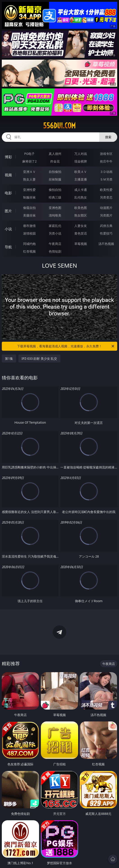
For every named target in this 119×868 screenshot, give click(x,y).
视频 (8, 175)
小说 (8, 229)
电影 (8, 193)
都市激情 (29, 226)
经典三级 (55, 197)
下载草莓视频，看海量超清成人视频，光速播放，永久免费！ (66, 346)
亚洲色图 (55, 208)
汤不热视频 (106, 244)
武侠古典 (106, 226)
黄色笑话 (81, 233)
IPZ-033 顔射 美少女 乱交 (39, 358)
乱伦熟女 (81, 197)
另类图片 (106, 215)
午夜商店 (55, 244)
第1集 (9, 358)
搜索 (108, 137)
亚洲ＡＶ (29, 172)
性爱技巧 (106, 233)
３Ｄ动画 (106, 172)
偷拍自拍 (55, 190)
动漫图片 (106, 208)
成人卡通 (81, 190)
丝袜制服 (55, 179)
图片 (8, 211)
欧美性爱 (106, 190)
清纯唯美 (55, 215)
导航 (8, 247)
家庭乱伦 (55, 226)
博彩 (8, 157)
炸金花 (55, 161)
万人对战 (81, 154)
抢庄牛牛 (106, 161)
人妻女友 (81, 226)
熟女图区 (81, 215)
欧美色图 (81, 208)
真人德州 (55, 154)
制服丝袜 (29, 197)
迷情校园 (29, 233)
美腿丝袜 (29, 215)
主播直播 (81, 179)
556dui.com (59, 126)
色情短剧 (55, 251)
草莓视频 (81, 244)
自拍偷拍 (55, 172)
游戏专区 (106, 154)
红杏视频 (29, 251)
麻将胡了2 (29, 161)
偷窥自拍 (29, 208)
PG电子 (30, 154)
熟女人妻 (29, 179)
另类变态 (106, 197)
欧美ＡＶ (81, 172)
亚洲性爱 (29, 190)
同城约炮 (29, 244)
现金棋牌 (81, 161)
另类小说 (55, 233)
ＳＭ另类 (106, 179)
